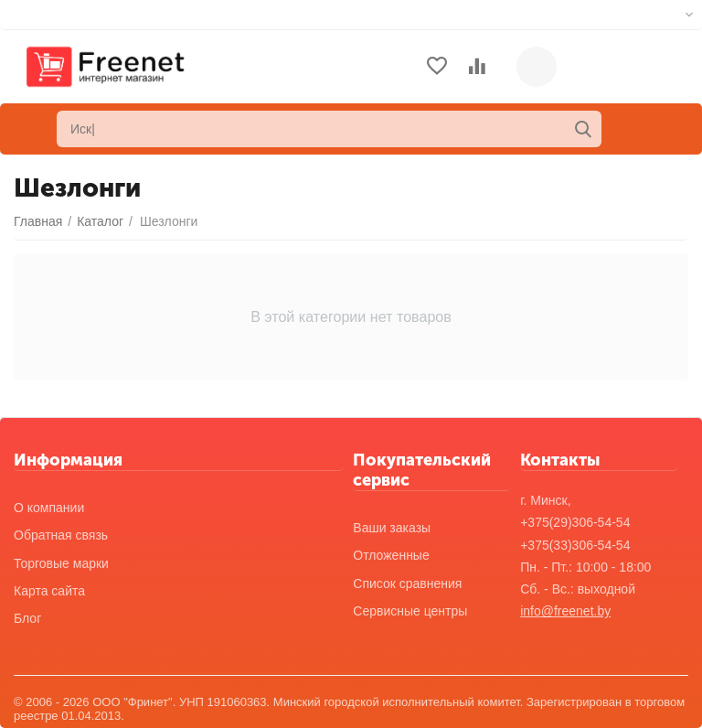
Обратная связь (61, 535)
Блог (27, 618)
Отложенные (391, 555)
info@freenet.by (565, 611)
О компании (49, 508)
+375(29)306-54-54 (575, 522)
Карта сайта (49, 591)
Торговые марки (61, 563)
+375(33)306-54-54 (575, 545)
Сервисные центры (410, 611)
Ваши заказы (392, 528)
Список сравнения (407, 583)
